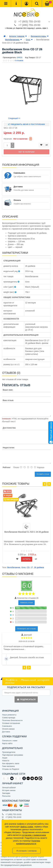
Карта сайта (7, 743)
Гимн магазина (8, 766)
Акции (5, 758)
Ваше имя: (8, 390)
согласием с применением (34, 835)
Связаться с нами (10, 741)
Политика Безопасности (12, 720)
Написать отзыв (26, 603)
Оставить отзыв (43, 474)
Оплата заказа (8, 729)
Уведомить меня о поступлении (27, 124)
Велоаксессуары (40, 36)
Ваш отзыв (8, 400)
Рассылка (6, 796)
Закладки (6, 793)
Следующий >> (14, 118)
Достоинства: (9, 428)
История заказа (9, 790)
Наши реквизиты (9, 715)
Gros (29, 40)
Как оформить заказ (11, 763)
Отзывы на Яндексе (11, 769)
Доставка (6, 732)
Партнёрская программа (13, 755)
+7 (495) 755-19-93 (29, 25)
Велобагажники (14, 40)
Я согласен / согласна (26, 851)
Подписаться (26, 699)
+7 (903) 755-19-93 (29, 22)
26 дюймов (39, 567)
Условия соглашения (11, 723)
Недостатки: (9, 448)
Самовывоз (7, 726)
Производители (9, 752)
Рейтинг (7, 467)
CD (28, 567)
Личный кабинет (9, 788)
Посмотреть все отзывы (26, 629)
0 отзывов (19, 60)
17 (32, 567)
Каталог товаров (18, 36)
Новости (6, 761)
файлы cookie (27, 827)
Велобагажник (14, 567)
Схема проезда (9, 718)
